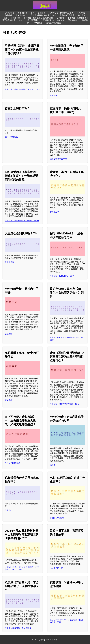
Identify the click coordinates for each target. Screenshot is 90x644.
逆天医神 (60, 18)
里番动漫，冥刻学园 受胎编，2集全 (65, 404)
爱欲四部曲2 (73, 20)
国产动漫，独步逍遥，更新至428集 (38, 18)
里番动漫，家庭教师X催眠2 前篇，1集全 (22, 221)
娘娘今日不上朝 (56, 568)
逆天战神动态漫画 (53, 23)
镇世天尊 (82, 15)
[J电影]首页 (9, 13)
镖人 (32, 13)
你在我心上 (9, 510)
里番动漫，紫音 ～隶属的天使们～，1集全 (22, 89)
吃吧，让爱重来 (32, 20)
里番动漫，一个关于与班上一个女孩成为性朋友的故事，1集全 (30, 15)
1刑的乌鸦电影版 (57, 518)
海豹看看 (9, 400)
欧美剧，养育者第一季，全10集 (18, 628)
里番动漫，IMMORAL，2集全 (62, 276)
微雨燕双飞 (22, 13)
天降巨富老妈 (48, 20)
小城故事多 (15, 18)
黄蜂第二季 (54, 212)
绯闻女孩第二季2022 (58, 159)
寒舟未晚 (61, 20)
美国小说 (42, 13)
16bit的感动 (38, 23)
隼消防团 (54, 96)
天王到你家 (9, 262)
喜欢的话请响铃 (11, 137)
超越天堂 (9, 334)
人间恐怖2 (81, 13)
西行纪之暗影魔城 (12, 463)
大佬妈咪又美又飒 (67, 15)
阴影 (5, 18)
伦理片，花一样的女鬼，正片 (61, 13)
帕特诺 (53, 465)
